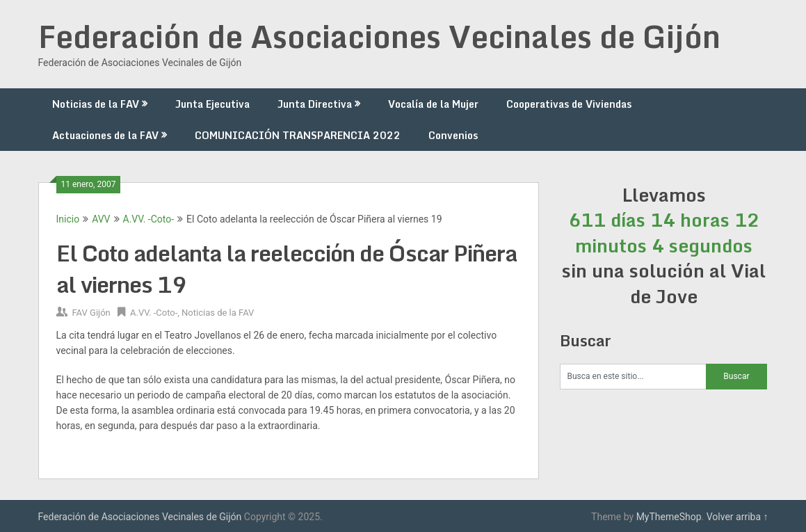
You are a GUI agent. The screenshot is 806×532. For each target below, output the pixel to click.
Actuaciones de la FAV (105, 135)
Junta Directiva (315, 104)
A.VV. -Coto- (149, 219)
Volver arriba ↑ (738, 517)
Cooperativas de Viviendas (569, 104)
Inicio (68, 219)
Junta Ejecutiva (212, 104)
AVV (101, 219)
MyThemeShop (669, 517)
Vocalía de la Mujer (433, 104)
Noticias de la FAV (96, 104)
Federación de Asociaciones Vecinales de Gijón (379, 36)
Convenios (453, 135)
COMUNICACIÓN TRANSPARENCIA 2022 (298, 135)
